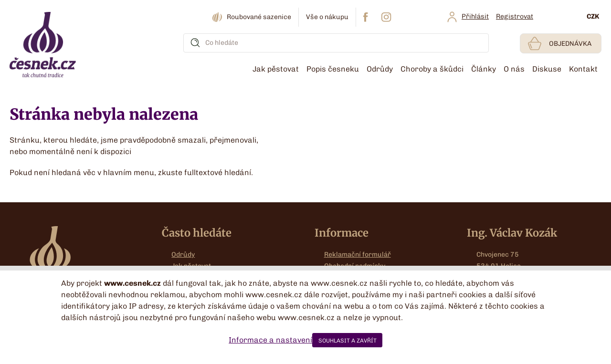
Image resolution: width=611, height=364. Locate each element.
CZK (593, 16)
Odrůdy (183, 255)
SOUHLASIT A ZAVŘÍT (348, 341)
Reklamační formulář (358, 255)
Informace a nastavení (270, 340)
